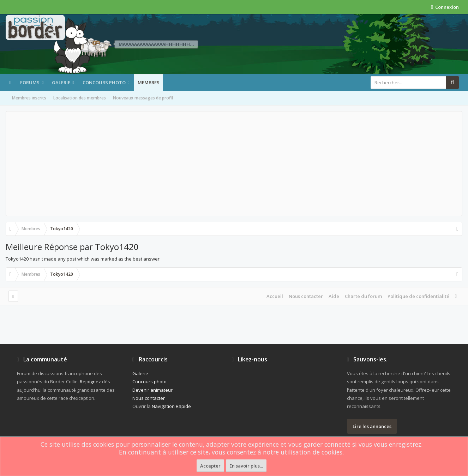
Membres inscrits (29, 98)
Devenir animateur (152, 390)
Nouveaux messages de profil (143, 98)
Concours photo (104, 83)
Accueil (275, 296)
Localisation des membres (80, 98)
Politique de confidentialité (418, 296)
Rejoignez (90, 382)
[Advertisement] (234, 164)
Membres (149, 83)
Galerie (61, 83)
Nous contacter (306, 296)
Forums (30, 83)
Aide (334, 296)
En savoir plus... (246, 466)
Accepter (210, 466)
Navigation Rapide (171, 406)
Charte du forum (363, 296)
